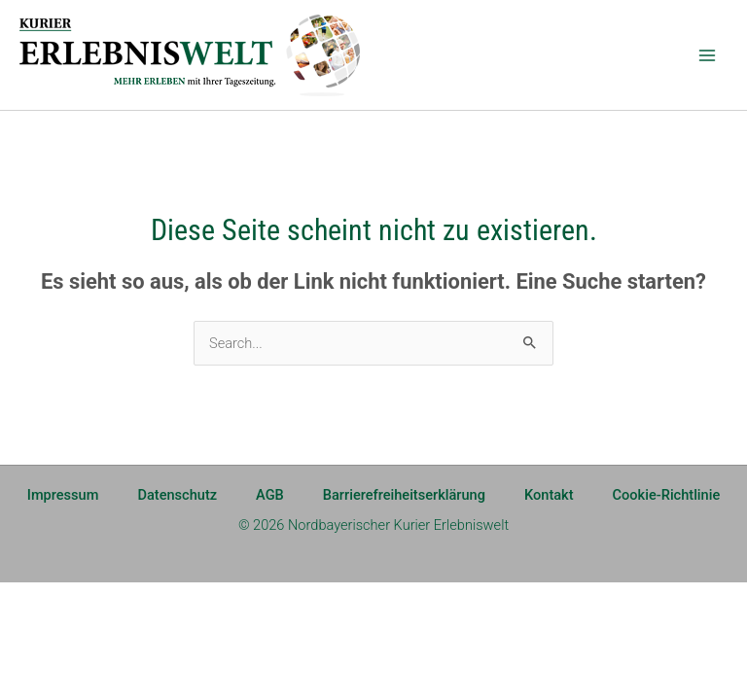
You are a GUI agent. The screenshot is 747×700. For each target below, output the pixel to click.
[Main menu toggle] (707, 55)
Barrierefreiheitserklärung (404, 495)
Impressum (63, 495)
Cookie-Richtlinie (667, 495)
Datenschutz (177, 495)
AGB (270, 495)
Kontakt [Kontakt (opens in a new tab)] (549, 495)
